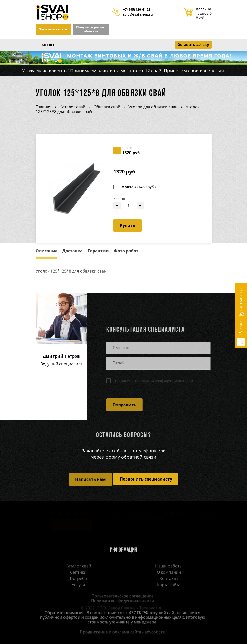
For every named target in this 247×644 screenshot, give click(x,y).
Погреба (78, 579)
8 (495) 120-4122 (64, 514)
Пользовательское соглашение (121, 596)
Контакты (169, 579)
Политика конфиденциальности (121, 601)
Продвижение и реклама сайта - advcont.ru (121, 632)
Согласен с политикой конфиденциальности (153, 381)
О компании (169, 573)
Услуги (78, 585)
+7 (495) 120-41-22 (137, 10)
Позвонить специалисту (146, 479)
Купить (128, 225)
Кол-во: (119, 199)
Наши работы (169, 566)
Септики (78, 573)
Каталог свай (78, 566)
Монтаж (139, 187)
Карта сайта (169, 585)
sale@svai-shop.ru (138, 15)
